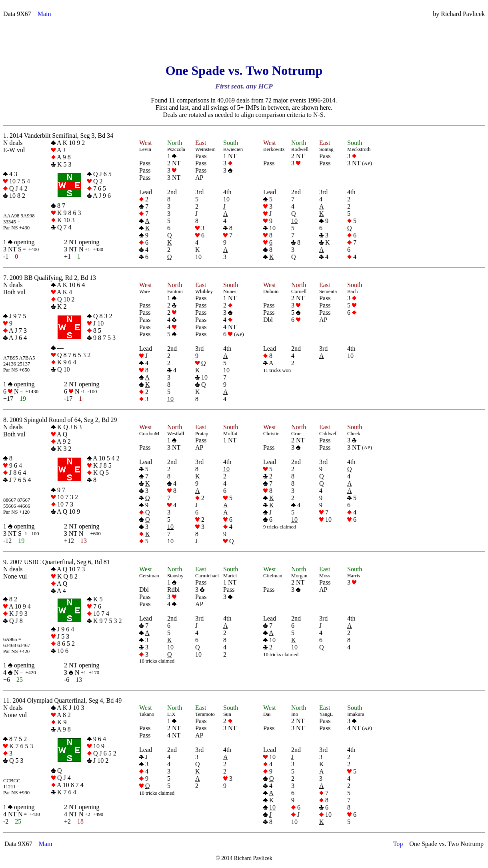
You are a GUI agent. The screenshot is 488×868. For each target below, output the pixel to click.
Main (44, 14)
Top (398, 844)
